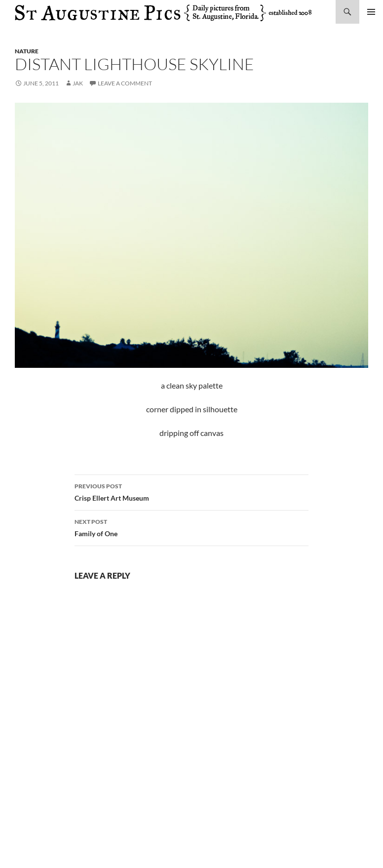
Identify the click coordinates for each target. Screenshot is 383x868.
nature (27, 51)
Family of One (191, 527)
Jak (78, 83)
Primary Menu (371, 12)
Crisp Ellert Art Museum (191, 491)
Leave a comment (125, 83)
